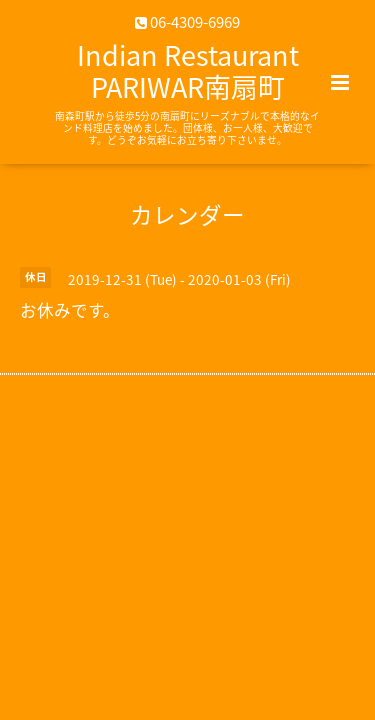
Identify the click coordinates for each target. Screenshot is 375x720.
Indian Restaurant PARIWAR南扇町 (188, 71)
